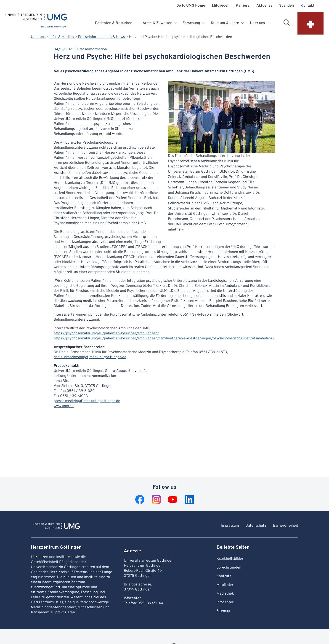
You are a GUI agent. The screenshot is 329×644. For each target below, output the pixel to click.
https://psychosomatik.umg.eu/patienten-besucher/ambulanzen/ (106, 333)
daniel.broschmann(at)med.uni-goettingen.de (90, 357)
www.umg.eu (64, 406)
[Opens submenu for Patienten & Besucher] (136, 23)
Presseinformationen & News (101, 37)
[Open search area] (287, 22)
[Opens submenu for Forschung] (204, 23)
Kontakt (308, 6)
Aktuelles (264, 6)
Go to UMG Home (191, 6)
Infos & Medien (62, 37)
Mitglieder (220, 6)
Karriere (243, 6)
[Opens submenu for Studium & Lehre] (243, 23)
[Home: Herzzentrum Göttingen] (36, 21)
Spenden (287, 6)
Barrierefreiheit (286, 526)
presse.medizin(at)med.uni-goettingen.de (87, 401)
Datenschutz (256, 526)
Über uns (39, 37)
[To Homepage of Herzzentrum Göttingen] (55, 527)
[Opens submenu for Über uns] (269, 23)
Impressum (230, 526)
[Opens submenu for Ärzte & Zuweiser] (176, 23)
